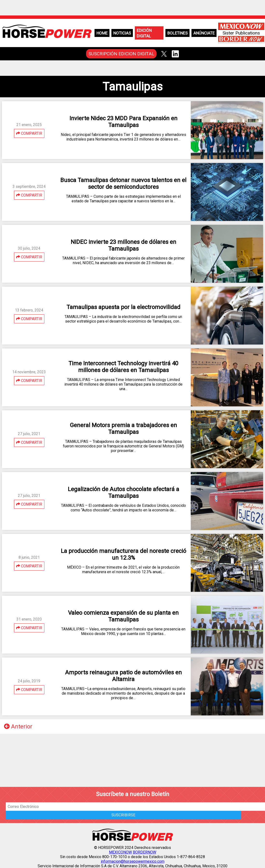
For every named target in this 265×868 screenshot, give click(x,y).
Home (102, 33)
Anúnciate (204, 33)
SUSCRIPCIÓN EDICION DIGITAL (121, 54)
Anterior (18, 727)
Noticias (122, 33)
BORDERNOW (145, 852)
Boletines (177, 33)
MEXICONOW (120, 852)
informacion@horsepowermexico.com (133, 861)
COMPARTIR (29, 133)
